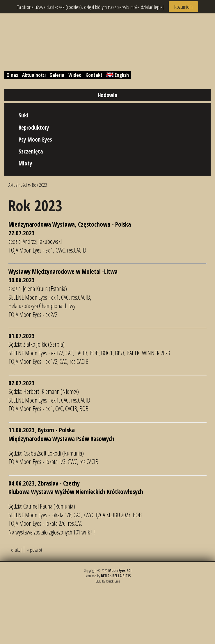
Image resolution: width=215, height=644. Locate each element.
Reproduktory (34, 127)
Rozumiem (183, 7)
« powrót (34, 550)
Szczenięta (31, 151)
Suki (23, 115)
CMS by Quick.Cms (108, 581)
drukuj (16, 550)
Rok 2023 (40, 185)
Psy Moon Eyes (35, 139)
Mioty (25, 163)
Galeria (57, 75)
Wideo (75, 75)
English (118, 75)
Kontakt (94, 75)
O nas (12, 75)
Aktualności (34, 75)
